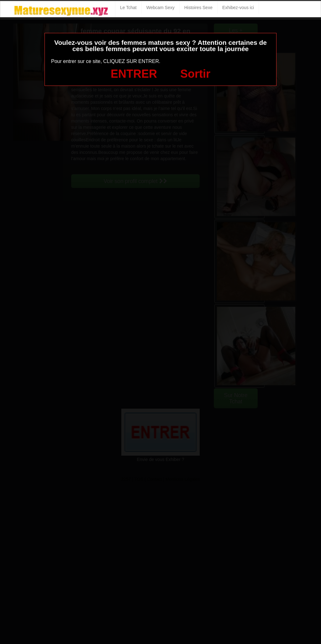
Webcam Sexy (160, 8)
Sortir (195, 74)
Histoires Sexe (198, 8)
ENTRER (134, 74)
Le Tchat (128, 8)
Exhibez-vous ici (238, 8)
